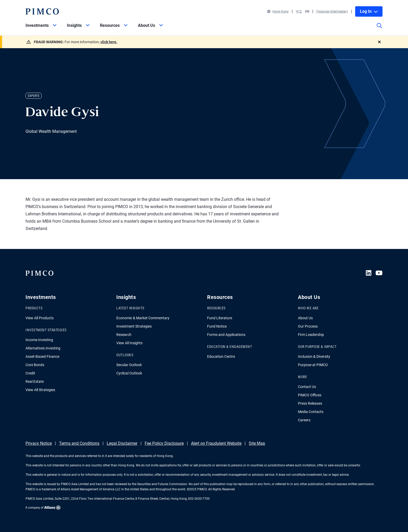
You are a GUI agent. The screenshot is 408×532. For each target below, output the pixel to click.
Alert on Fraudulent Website (216, 443)
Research (124, 335)
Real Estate (35, 381)
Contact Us (307, 387)
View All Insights (129, 343)
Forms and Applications (226, 335)
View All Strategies (40, 390)
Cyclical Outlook (129, 373)
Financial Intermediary (332, 11)
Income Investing (39, 340)
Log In (369, 11)
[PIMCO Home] (42, 11)
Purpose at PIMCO (313, 365)
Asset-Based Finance (42, 356)
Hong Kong (278, 11)
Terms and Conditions (79, 443)
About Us (305, 318)
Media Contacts (311, 412)
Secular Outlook (129, 365)
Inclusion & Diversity (314, 356)
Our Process (308, 326)
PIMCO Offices (310, 395)
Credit (30, 373)
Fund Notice (217, 326)
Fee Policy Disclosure (164, 443)
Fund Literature (220, 318)
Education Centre (221, 356)
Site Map (257, 443)
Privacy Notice (39, 443)
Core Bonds (35, 365)
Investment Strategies (134, 326)
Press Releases (310, 403)
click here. (109, 42)
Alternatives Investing (43, 348)
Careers (304, 420)
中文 (299, 11)
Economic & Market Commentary (143, 318)
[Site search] (379, 29)
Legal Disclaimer (122, 443)
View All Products (40, 318)
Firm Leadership (311, 335)
